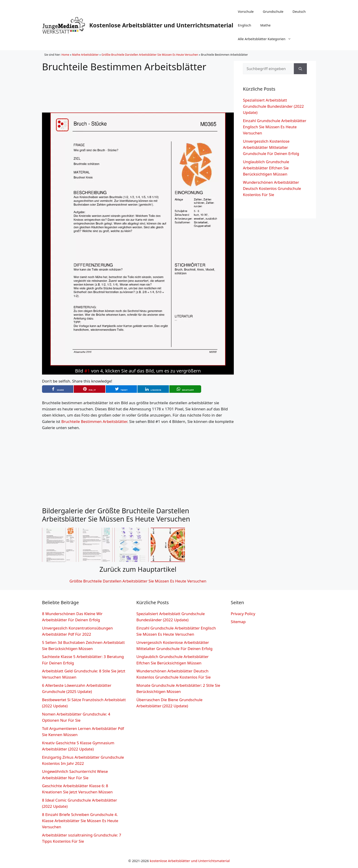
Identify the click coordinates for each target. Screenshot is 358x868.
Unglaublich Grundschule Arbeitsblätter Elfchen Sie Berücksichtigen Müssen (266, 168)
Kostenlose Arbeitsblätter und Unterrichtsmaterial (161, 25)
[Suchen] (300, 69)
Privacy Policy (243, 614)
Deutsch (299, 11)
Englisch (245, 25)
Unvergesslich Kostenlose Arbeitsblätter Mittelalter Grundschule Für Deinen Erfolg (271, 147)
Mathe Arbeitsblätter (85, 55)
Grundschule (273, 11)
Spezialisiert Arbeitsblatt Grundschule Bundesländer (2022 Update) (273, 106)
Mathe (265, 25)
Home (65, 55)
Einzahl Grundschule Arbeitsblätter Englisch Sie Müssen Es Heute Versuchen (275, 127)
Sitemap (238, 622)
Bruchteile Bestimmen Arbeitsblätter (94, 421)
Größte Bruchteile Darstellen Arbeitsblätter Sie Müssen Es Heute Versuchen (150, 55)
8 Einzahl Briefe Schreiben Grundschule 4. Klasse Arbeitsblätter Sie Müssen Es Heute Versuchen (80, 821)
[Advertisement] (138, 89)
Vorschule (246, 11)
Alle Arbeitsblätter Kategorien (267, 39)
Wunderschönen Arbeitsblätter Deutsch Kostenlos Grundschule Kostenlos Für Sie (272, 188)
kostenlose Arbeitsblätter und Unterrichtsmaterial (190, 861)
